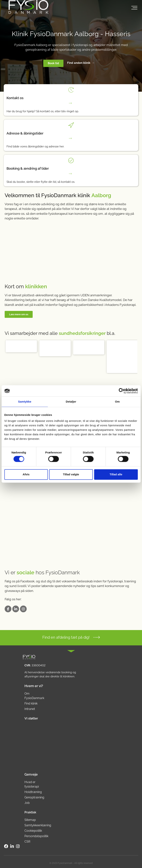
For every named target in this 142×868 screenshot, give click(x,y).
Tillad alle (116, 474)
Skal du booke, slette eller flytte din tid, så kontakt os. (41, 182)
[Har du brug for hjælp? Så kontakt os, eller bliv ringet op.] (71, 103)
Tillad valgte (71, 474)
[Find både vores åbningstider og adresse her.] (71, 138)
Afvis (26, 474)
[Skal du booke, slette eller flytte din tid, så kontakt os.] (71, 174)
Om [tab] (117, 402)
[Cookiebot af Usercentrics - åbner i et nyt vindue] (121, 391)
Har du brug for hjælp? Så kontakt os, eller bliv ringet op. (43, 111)
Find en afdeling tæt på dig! (66, 637)
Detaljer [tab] (71, 402)
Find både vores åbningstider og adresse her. (35, 146)
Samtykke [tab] (25, 402)
